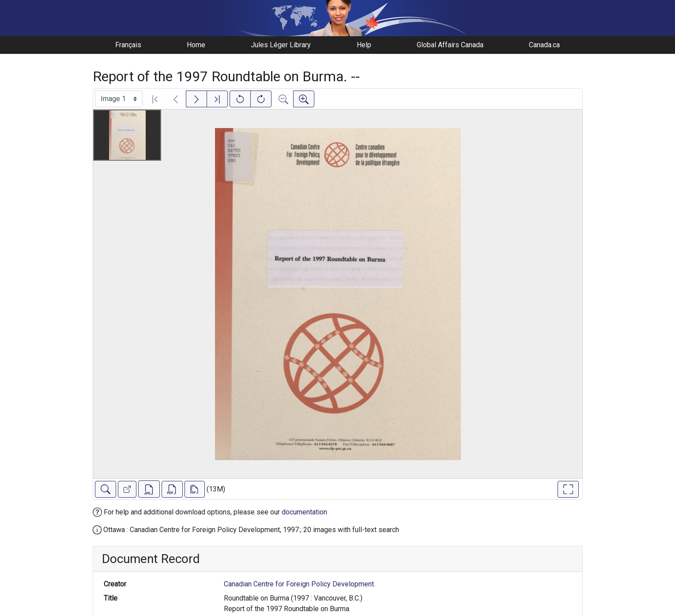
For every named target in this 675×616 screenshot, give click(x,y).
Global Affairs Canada (450, 45)
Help (364, 45)
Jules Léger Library (281, 45)
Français (128, 45)
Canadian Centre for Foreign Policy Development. (300, 584)
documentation (304, 512)
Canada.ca (544, 45)
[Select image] (119, 99)
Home (196, 45)
